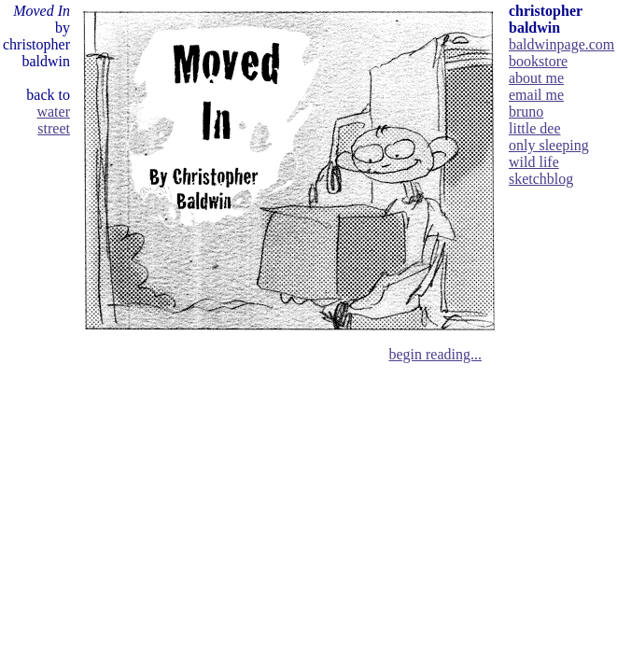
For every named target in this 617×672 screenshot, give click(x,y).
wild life (534, 162)
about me (536, 78)
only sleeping (549, 145)
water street (53, 120)
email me (536, 95)
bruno (526, 112)
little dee (535, 128)
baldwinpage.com (561, 44)
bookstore (538, 61)
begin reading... (435, 354)
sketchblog (541, 179)
